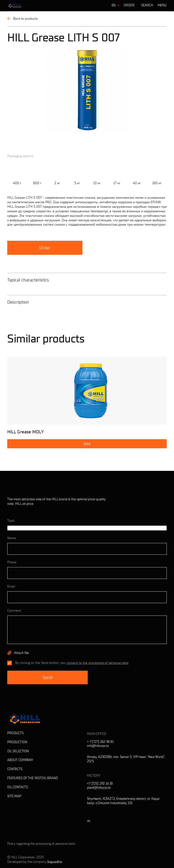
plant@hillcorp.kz (99, 788)
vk (89, 821)
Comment (14, 611)
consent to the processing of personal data (97, 663)
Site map (14, 796)
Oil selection (18, 751)
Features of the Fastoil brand (33, 778)
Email (11, 586)
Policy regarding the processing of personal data (41, 844)
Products (15, 733)
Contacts (15, 769)
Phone (12, 562)
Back (22, 19)
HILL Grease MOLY (25, 432)
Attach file (21, 653)
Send (47, 677)
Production (17, 742)
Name (12, 538)
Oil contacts (18, 787)
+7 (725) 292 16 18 (100, 783)
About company (20, 760)
